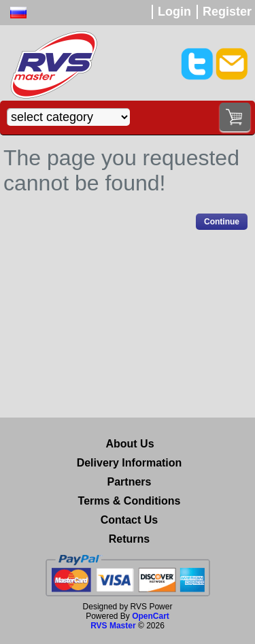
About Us (130, 444)
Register (227, 12)
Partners (130, 482)
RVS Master (113, 626)
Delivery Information (130, 463)
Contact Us (129, 520)
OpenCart (151, 616)
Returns (129, 539)
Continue (222, 222)
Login (174, 12)
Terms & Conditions (130, 501)
